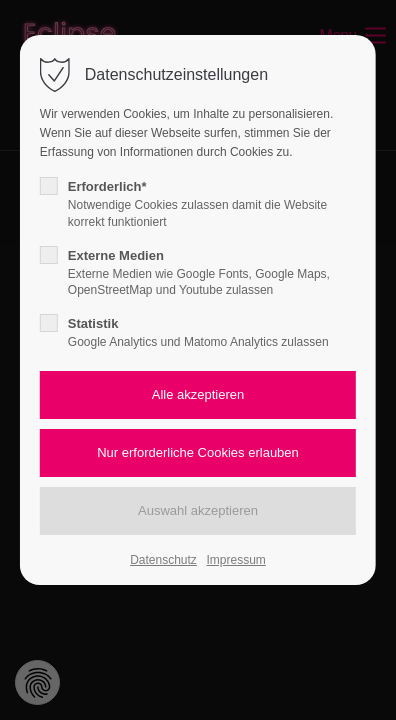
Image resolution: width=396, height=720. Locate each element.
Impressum (235, 560)
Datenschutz (163, 560)
